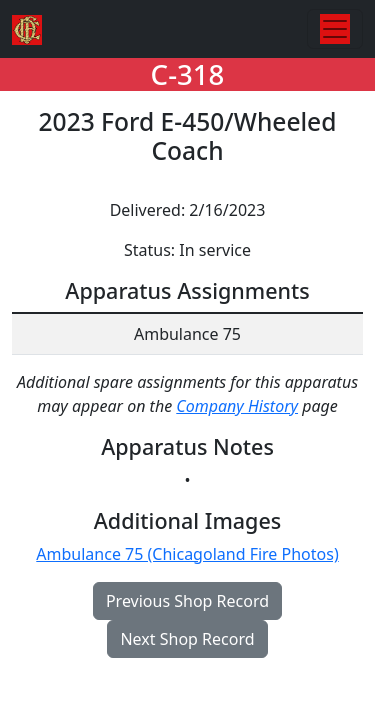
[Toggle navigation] (335, 29)
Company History (237, 406)
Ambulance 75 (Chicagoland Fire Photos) (187, 554)
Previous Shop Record (187, 601)
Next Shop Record (187, 639)
